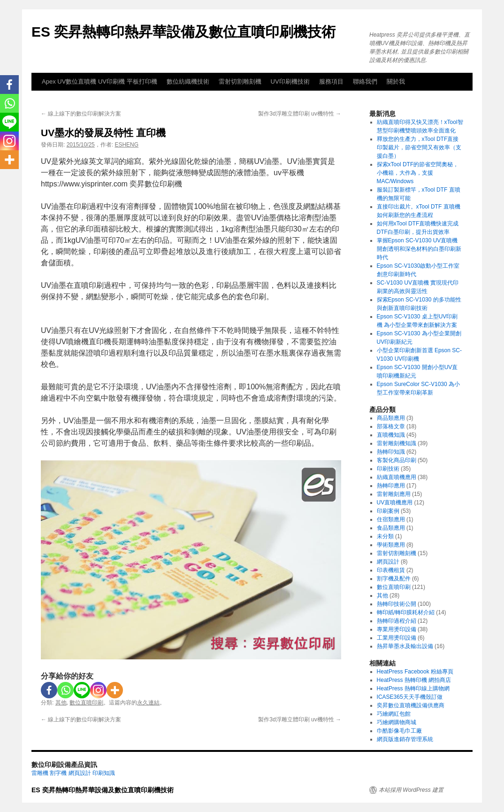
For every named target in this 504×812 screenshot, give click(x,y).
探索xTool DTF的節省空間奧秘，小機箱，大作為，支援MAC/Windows (418, 173)
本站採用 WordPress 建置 (411, 790)
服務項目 (331, 81)
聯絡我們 (365, 81)
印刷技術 (388, 469)
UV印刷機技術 (290, 81)
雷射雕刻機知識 (397, 443)
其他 (61, 703)
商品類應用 (391, 418)
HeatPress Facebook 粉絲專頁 (415, 672)
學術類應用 (391, 545)
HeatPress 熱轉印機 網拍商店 (414, 680)
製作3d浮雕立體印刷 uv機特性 (300, 114)
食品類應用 (391, 528)
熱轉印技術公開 (397, 604)
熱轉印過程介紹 (397, 621)
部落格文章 (391, 426)
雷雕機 (40, 773)
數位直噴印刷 (86, 703)
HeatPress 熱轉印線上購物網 (413, 688)
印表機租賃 (391, 570)
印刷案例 (388, 511)
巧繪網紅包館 (394, 714)
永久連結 (148, 703)
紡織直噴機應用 (397, 477)
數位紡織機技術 (188, 81)
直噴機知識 (391, 435)
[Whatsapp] (65, 690)
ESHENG (126, 145)
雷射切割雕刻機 (240, 81)
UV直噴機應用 (395, 503)
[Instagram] (98, 690)
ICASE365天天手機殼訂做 (410, 697)
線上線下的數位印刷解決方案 (81, 114)
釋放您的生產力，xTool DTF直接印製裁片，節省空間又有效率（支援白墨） (419, 147)
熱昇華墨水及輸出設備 (405, 646)
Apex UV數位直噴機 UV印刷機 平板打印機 (99, 81)
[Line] (82, 690)
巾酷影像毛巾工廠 (399, 731)
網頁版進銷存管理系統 (405, 739)
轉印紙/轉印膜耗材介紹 (406, 612)
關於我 (396, 81)
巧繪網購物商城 (397, 722)
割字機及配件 (394, 579)
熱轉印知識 (391, 452)
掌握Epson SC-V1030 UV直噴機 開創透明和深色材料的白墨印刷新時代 (419, 249)
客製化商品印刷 (397, 460)
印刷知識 (104, 773)
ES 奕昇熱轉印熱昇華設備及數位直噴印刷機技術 (183, 32)
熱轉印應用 (391, 486)
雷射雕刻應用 (394, 494)
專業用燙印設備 (397, 629)
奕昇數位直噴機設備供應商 (411, 705)
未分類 (385, 536)
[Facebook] (49, 690)
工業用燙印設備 (397, 638)
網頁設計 (388, 562)
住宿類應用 (391, 519)
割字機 (58, 773)
